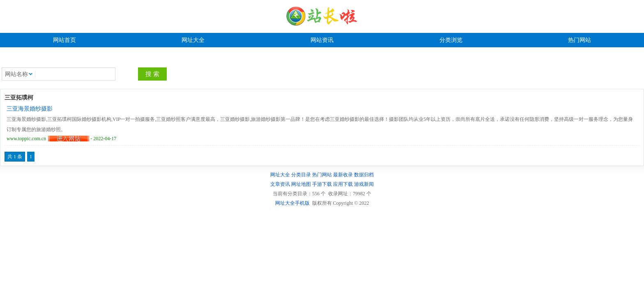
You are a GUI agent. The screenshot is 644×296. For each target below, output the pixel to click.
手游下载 (322, 184)
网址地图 (301, 184)
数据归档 (364, 175)
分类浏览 (451, 40)
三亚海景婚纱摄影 (30, 109)
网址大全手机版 (292, 203)
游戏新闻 (364, 184)
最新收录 (343, 175)
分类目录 (301, 175)
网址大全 (193, 40)
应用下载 (343, 184)
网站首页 (64, 40)
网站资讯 (322, 40)
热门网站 (580, 40)
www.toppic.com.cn (26, 139)
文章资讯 (280, 184)
